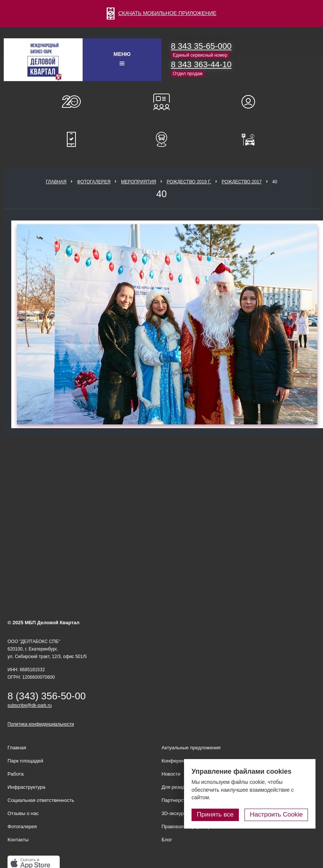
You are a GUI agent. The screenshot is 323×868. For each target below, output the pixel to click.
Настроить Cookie (276, 814)
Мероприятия (139, 182)
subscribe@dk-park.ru (30, 705)
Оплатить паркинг (252, 139)
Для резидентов (252, 102)
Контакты (18, 840)
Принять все (215, 814)
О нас (71, 102)
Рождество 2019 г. (189, 182)
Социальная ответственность (41, 800)
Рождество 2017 (242, 182)
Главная (56, 182)
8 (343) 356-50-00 (47, 696)
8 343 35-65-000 (201, 46)
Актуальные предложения (191, 748)
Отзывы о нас (23, 813)
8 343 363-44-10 (201, 64)
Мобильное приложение (71, 139)
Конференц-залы (161, 102)
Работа (16, 774)
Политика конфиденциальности (41, 724)
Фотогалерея (94, 182)
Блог (167, 840)
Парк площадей (25, 761)
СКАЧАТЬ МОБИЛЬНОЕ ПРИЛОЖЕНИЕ (161, 13)
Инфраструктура (26, 787)
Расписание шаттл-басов (161, 139)
